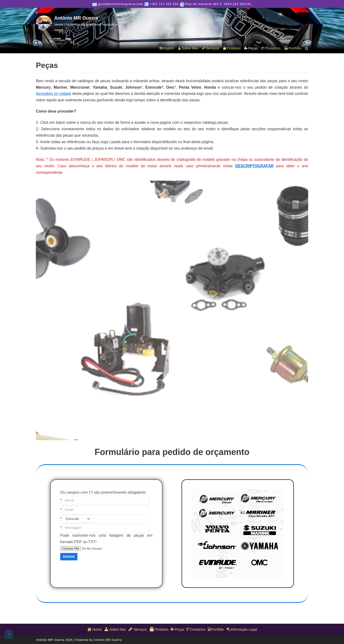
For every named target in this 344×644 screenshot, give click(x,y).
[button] (307, 49)
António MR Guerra (108, 640)
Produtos (232, 48)
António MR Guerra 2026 (55, 640)
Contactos (271, 48)
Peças (251, 48)
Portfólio (293, 48)
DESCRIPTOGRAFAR (255, 166)
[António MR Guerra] (79, 24)
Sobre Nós (188, 48)
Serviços (210, 48)
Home (94, 629)
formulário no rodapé (54, 94)
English (166, 48)
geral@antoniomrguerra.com (120, 4)
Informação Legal (242, 629)
